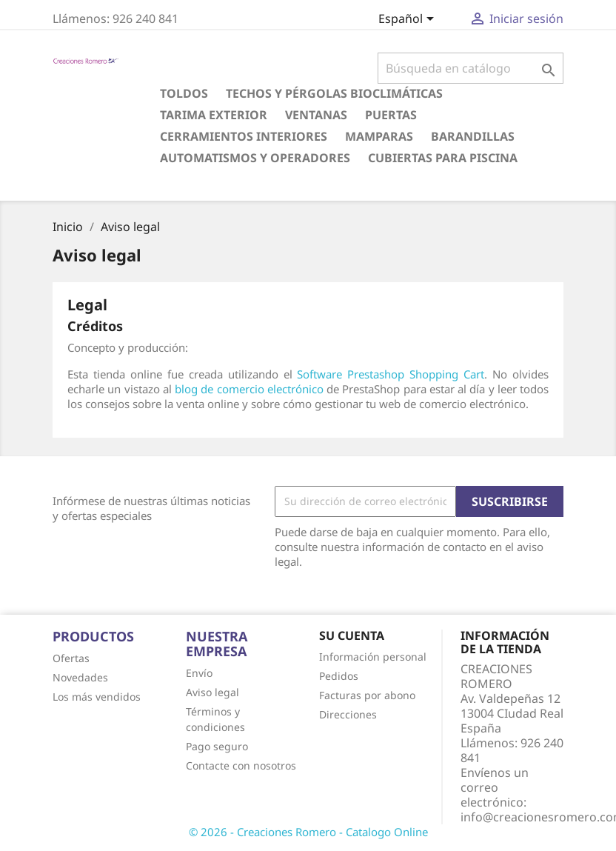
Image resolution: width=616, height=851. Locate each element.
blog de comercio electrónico (249, 389)
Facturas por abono (367, 695)
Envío (199, 673)
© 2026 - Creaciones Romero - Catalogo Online (308, 832)
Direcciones (348, 714)
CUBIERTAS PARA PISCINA (443, 158)
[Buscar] (471, 68)
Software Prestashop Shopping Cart (391, 374)
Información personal (373, 657)
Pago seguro (217, 746)
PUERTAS (391, 115)
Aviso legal (212, 692)
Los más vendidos (97, 697)
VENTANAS (316, 115)
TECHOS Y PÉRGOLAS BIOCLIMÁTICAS (334, 93)
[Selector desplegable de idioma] (409, 20)
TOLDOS (184, 93)
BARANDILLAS (473, 136)
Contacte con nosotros (241, 765)
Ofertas (71, 658)
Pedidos (339, 676)
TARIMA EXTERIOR (214, 115)
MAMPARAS (379, 136)
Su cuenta (352, 635)
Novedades (80, 677)
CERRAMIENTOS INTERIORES (244, 136)
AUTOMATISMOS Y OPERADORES (255, 158)
